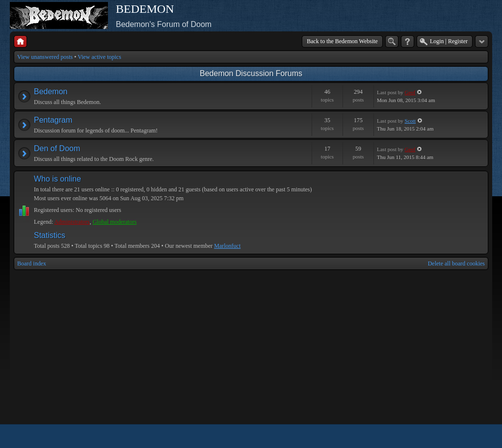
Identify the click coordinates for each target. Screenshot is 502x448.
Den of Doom (57, 148)
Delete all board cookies (456, 264)
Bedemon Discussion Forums (251, 73)
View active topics (99, 57)
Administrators (72, 222)
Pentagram (53, 120)
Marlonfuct (227, 246)
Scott (410, 121)
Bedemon (51, 92)
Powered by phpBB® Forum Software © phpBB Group (474, 436)
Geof (410, 92)
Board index (32, 264)
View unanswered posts (45, 57)
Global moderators (115, 222)
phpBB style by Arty (444, 436)
